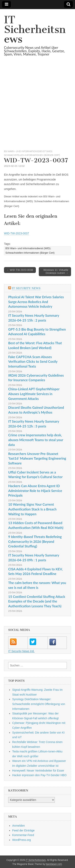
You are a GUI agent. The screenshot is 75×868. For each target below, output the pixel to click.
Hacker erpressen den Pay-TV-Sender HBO (39, 775)
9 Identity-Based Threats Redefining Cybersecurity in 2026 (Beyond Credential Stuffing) (35, 541)
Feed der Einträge (23, 830)
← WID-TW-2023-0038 (20, 270)
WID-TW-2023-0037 (16, 233)
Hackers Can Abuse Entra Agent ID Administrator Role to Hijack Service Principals (35, 491)
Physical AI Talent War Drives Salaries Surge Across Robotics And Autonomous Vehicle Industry (36, 302)
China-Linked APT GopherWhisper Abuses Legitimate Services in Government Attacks (34, 394)
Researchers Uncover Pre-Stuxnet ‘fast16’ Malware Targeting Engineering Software (37, 458)
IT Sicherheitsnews (35, 29)
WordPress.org (21, 840)
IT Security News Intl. (21, 651)
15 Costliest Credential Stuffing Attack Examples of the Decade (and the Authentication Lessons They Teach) (37, 601)
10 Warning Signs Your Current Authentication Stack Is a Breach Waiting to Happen (32, 509)
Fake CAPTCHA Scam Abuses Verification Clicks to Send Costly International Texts (33, 362)
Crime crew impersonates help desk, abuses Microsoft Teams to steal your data (36, 440)
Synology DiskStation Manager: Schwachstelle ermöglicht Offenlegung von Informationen (39, 704)
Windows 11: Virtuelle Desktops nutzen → (56, 272)
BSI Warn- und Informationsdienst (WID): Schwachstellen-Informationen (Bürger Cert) (30, 251)
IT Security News (26, 288)
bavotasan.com (54, 864)
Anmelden (18, 826)
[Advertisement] (37, 108)
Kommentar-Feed (23, 835)
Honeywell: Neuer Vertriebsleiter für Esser (38, 771)
